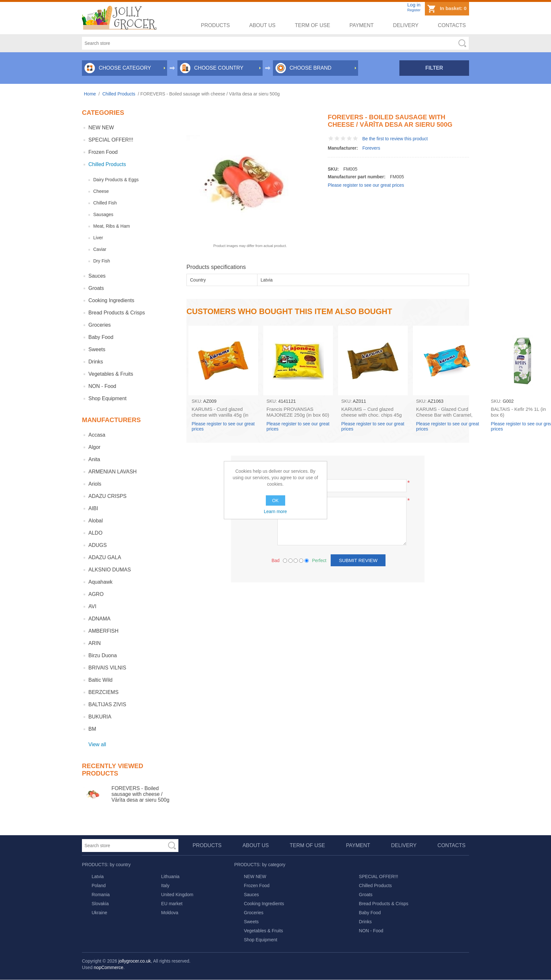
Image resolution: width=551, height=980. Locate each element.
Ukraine (99, 913)
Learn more (275, 511)
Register (414, 10)
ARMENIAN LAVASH (113, 472)
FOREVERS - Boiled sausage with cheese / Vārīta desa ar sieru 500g (140, 794)
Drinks (96, 362)
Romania (101, 895)
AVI (92, 606)
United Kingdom (177, 895)
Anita (94, 459)
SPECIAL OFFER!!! (111, 140)
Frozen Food (103, 152)
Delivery (406, 25)
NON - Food (102, 386)
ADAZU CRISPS (107, 496)
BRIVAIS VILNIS (107, 668)
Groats (96, 288)
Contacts (452, 25)
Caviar (100, 249)
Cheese (101, 191)
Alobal (95, 521)
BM (92, 729)
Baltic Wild (100, 680)
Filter (434, 68)
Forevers (371, 148)
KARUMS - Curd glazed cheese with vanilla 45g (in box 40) (220, 415)
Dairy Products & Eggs (116, 180)
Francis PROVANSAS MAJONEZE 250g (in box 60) (298, 412)
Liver (98, 238)
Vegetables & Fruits (111, 374)
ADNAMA (99, 619)
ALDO (95, 533)
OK (275, 500)
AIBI (93, 508)
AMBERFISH (103, 631)
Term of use (312, 25)
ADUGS (98, 545)
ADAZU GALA (105, 557)
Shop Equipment (107, 398)
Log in (414, 5)
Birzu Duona (103, 655)
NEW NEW (101, 128)
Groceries (100, 325)
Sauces (97, 276)
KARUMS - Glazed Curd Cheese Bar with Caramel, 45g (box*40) (444, 415)
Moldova (170, 913)
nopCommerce (109, 967)
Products (215, 25)
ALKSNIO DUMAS (110, 570)
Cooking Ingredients (111, 300)
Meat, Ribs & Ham (112, 226)
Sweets (97, 349)
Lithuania (170, 876)
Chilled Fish (105, 203)
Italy (165, 886)
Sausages (103, 214)
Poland (99, 886)
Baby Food (101, 337)
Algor (94, 447)
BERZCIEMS (103, 692)
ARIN (95, 643)
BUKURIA (100, 717)
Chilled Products (107, 164)
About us (263, 25)
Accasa (97, 435)
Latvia (98, 876)
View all (97, 744)
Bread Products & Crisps (117, 313)
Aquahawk (100, 582)
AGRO (96, 594)
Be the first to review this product (395, 139)
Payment (361, 25)
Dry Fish (102, 261)
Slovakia (100, 904)
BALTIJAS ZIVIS (107, 704)
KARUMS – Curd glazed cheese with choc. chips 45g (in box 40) (372, 415)
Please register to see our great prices (366, 185)
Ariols (95, 484)
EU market (172, 904)
